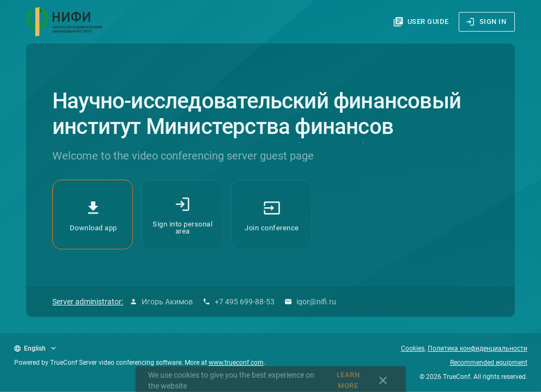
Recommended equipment (489, 363)
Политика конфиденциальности (478, 348)
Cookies (413, 348)
